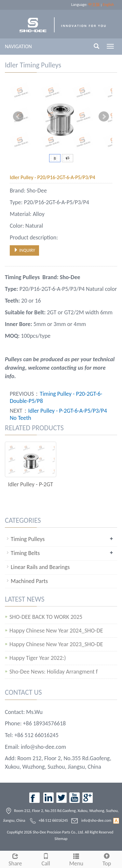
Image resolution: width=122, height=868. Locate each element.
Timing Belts (25, 553)
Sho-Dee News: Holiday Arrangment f (54, 672)
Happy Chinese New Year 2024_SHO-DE (56, 631)
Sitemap (61, 839)
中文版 (94, 5)
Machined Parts (29, 581)
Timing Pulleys (28, 539)
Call (46, 859)
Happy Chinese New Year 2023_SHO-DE (56, 644)
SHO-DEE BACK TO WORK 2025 (46, 617)
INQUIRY (24, 250)
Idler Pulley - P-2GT (30, 484)
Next (104, 117)
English (108, 5)
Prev (18, 117)
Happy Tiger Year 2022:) (38, 658)
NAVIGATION (18, 46)
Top (107, 859)
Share (15, 859)
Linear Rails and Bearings (40, 567)
